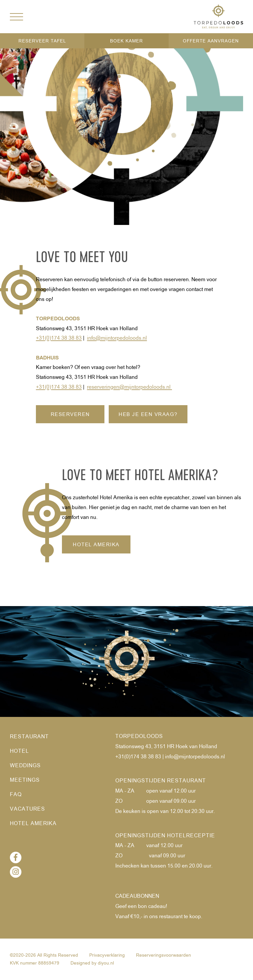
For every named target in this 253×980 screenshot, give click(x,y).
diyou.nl (106, 963)
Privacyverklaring (107, 956)
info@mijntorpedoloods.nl (195, 757)
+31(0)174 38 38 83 (138, 757)
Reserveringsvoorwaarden (164, 956)
